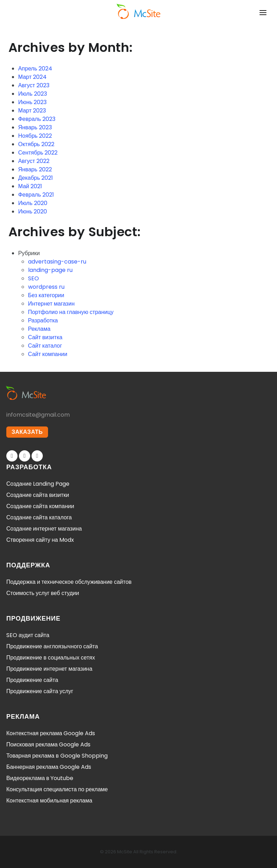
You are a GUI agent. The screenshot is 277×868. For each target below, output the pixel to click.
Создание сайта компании (40, 506)
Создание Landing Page (38, 484)
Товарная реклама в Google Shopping (57, 756)
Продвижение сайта (32, 680)
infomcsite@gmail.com (38, 415)
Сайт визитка (45, 337)
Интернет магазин (51, 304)
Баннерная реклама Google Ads (49, 767)
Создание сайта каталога (39, 517)
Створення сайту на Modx (40, 540)
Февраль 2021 (36, 195)
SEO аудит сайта (28, 635)
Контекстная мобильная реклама (49, 801)
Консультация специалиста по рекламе (57, 789)
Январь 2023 (35, 127)
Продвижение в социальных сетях (51, 658)
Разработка (43, 320)
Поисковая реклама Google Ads (48, 744)
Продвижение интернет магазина (49, 669)
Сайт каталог (45, 346)
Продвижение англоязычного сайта (52, 646)
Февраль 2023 (37, 119)
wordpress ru (46, 287)
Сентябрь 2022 (38, 153)
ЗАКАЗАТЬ (27, 432)
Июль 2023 (33, 94)
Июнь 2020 (33, 211)
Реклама (39, 329)
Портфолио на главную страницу (71, 312)
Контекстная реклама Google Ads (51, 733)
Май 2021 (30, 186)
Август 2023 (34, 85)
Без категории (46, 295)
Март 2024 (32, 77)
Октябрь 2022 (36, 144)
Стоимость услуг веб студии (43, 593)
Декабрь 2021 (36, 178)
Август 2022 (34, 161)
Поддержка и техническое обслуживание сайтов (69, 582)
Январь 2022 (35, 169)
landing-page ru (50, 270)
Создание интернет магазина (44, 529)
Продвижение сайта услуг (40, 691)
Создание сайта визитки (38, 495)
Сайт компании (48, 354)
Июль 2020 (33, 203)
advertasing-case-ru (57, 262)
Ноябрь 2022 (35, 136)
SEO (33, 278)
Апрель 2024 (35, 69)
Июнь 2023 (33, 102)
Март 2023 (32, 111)
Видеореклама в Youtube (40, 778)
